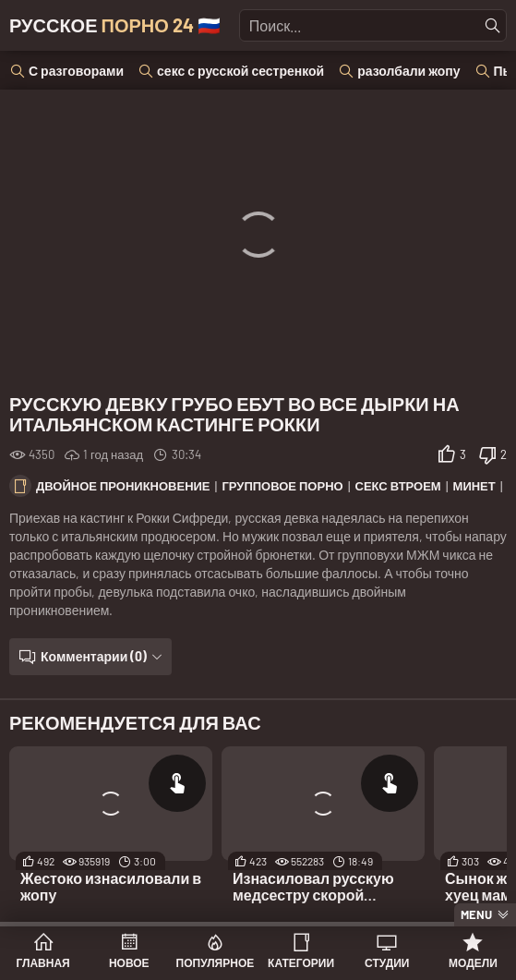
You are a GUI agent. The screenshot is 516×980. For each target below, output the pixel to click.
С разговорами (76, 71)
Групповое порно (282, 486)
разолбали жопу (408, 71)
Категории (301, 962)
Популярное (216, 962)
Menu (476, 914)
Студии (387, 962)
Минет (474, 486)
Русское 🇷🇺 (115, 25)
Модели (473, 962)
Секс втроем (398, 486)
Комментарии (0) (94, 656)
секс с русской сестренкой (240, 71)
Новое (129, 962)
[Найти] (493, 26)
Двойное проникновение (123, 486)
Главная (42, 962)
